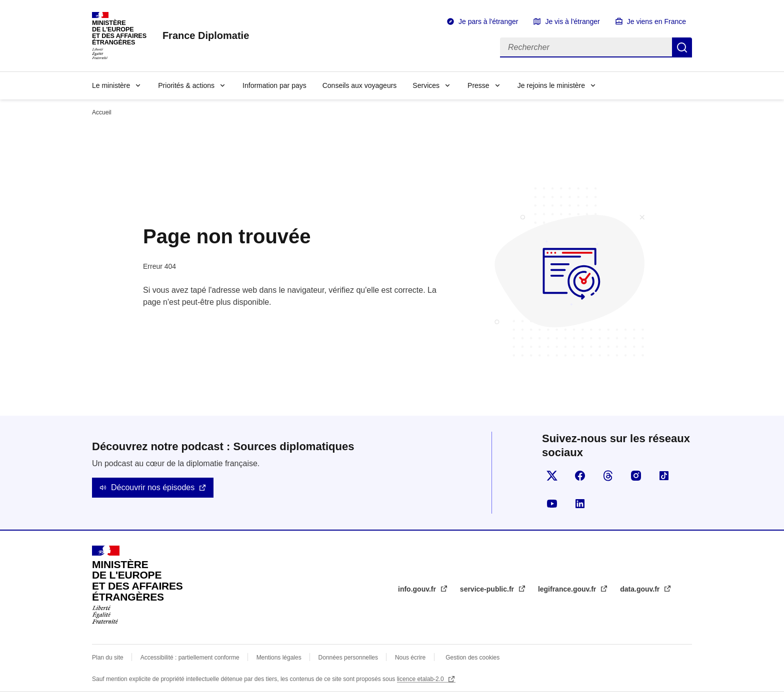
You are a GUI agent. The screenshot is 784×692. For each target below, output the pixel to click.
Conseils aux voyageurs (360, 85)
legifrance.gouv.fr (568, 589)
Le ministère (111, 85)
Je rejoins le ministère (551, 85)
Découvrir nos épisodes (153, 487)
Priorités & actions (186, 85)
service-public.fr (488, 589)
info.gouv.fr (418, 589)
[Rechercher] (586, 47)
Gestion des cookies (472, 658)
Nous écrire (410, 658)
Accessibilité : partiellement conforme (190, 658)
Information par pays (274, 85)
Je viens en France (656, 21)
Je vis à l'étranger (572, 21)
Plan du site (108, 658)
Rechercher (682, 47)
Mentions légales (279, 658)
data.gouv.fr (641, 589)
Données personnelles (348, 658)
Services (426, 85)
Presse (478, 85)
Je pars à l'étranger (488, 21)
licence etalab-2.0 (421, 679)
